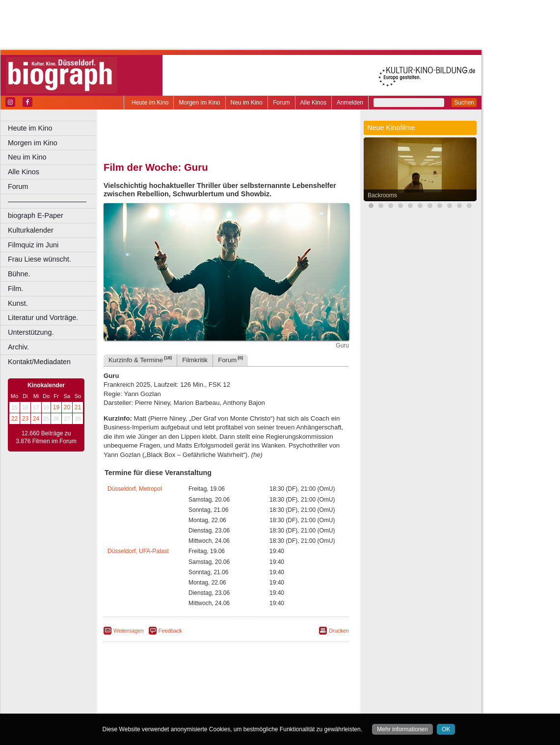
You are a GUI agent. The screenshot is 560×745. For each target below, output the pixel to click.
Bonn (172, 706)
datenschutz (266, 690)
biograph (147, 698)
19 (56, 407)
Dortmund (239, 706)
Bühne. (19, 274)
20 (67, 407)
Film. (15, 289)
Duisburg (299, 706)
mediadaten (303, 690)
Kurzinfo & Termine (140, 359)
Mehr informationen (402, 729)
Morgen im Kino (199, 103)
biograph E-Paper (36, 215)
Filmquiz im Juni (33, 245)
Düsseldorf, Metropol (135, 489)
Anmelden (350, 103)
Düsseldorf (270, 706)
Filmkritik (195, 360)
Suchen (464, 103)
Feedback (170, 631)
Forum (281, 103)
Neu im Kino (247, 103)
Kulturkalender (31, 230)
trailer (226, 698)
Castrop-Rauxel (202, 706)
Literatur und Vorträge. (43, 318)
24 (36, 419)
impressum (231, 690)
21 (78, 407)
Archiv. (18, 347)
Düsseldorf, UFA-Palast (138, 551)
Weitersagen (129, 631)
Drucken (339, 631)
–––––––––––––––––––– (47, 201)
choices (174, 698)
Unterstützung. (31, 332)
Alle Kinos (313, 103)
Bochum (151, 706)
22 (14, 419)
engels (197, 698)
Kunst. (18, 303)
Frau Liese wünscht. (40, 259)
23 (25, 419)
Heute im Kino (150, 103)
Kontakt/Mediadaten (39, 362)
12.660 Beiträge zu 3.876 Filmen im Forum (46, 437)
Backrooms (382, 195)
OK (446, 729)
